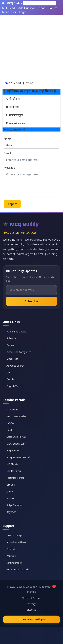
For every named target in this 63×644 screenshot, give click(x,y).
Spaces (10, 498)
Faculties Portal (15, 478)
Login (23, 12)
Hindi (9, 430)
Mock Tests (9, 12)
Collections (13, 410)
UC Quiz (11, 423)
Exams (10, 345)
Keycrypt (11, 512)
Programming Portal (18, 457)
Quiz (9, 372)
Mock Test (12, 359)
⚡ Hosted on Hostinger (32, 619)
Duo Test (11, 379)
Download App (15, 535)
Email (7, 153)
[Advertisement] (32, 48)
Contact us (12, 549)
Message (9, 168)
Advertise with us (16, 542)
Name (8, 139)
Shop (42, 8)
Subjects (11, 338)
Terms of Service (32, 598)
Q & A (10, 491)
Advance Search (15, 366)
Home (6, 83)
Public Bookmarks (17, 332)
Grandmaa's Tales (16, 416)
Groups (10, 485)
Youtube (11, 556)
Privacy (32, 604)
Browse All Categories (19, 352)
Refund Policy (14, 563)
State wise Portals (16, 437)
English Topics (14, 386)
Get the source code (18, 569)
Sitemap (32, 610)
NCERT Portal (14, 471)
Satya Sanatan (14, 505)
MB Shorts (12, 464)
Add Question (27, 8)
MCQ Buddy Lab (15, 444)
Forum (53, 8)
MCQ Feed (8, 8)
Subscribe (32, 301)
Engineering (13, 450)
